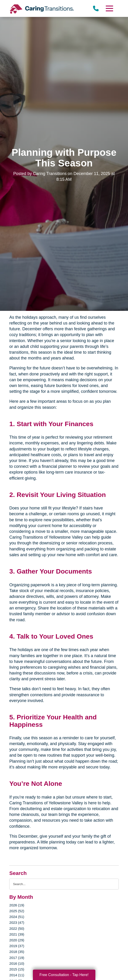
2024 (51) (17, 917)
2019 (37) (17, 946)
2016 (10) (17, 963)
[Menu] (109, 8)
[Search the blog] (64, 884)
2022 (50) (17, 929)
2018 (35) (17, 952)
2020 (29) (17, 940)
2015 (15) (17, 969)
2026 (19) (17, 905)
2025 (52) (17, 911)
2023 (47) (17, 922)
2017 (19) (17, 958)
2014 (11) (17, 975)
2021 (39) (17, 934)
